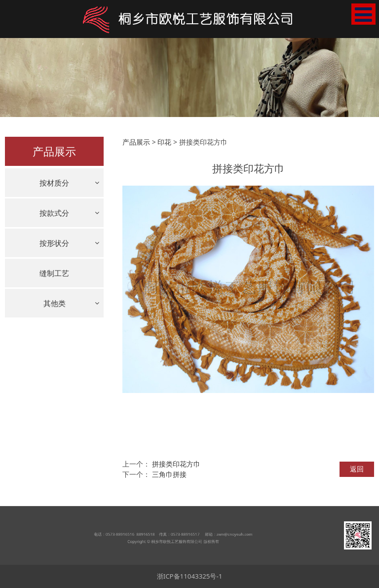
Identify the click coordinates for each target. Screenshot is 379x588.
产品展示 (136, 142)
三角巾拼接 (169, 474)
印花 (164, 142)
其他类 (55, 303)
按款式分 (54, 213)
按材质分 (54, 183)
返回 (357, 469)
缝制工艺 (54, 273)
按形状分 (54, 243)
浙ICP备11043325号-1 (190, 576)
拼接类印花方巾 (176, 464)
